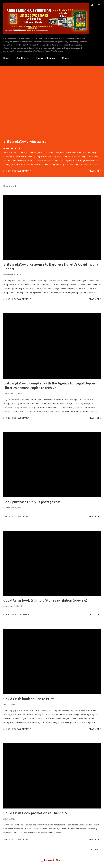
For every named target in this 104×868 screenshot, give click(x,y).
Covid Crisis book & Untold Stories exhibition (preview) (45, 600)
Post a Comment (22, 171)
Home (6, 58)
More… (65, 58)
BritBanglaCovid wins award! (26, 141)
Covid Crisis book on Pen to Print (29, 699)
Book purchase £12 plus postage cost (32, 502)
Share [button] (7, 171)
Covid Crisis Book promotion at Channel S (35, 813)
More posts (94, 850)
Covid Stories (23, 58)
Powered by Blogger (52, 860)
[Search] (92, 5)
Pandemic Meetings (46, 58)
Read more (95, 171)
